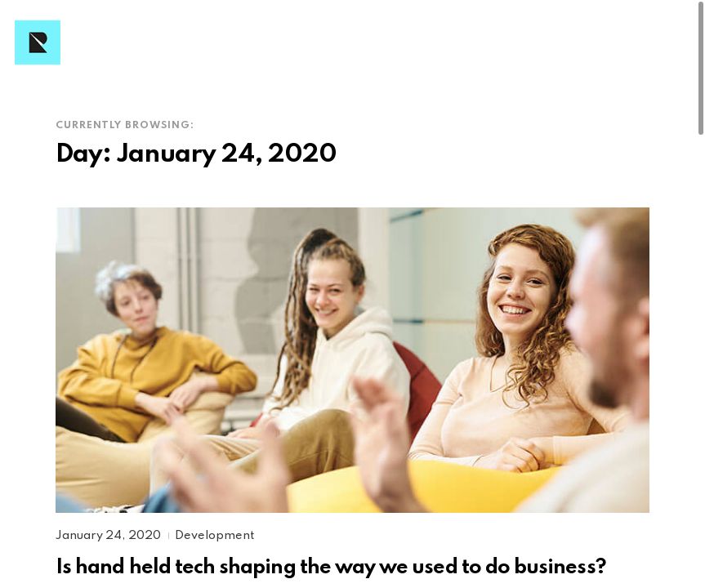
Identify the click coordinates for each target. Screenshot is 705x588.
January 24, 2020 (109, 536)
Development (214, 536)
